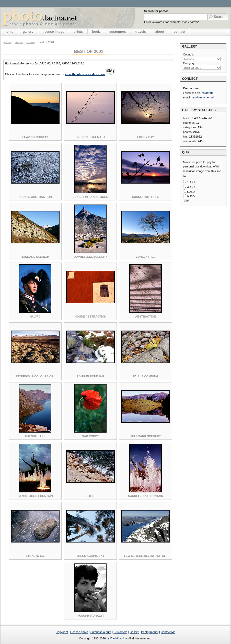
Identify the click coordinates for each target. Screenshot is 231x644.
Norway (31, 42)
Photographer (150, 632)
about (160, 32)
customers (118, 32)
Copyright (62, 632)
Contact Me (168, 632)
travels (141, 32)
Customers (120, 632)
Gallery (134, 632)
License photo (79, 632)
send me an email (203, 97)
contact (179, 32)
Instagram (207, 93)
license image (53, 32)
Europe (19, 42)
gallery (28, 32)
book (96, 32)
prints (78, 32)
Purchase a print (101, 632)
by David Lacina (117, 638)
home (9, 32)
